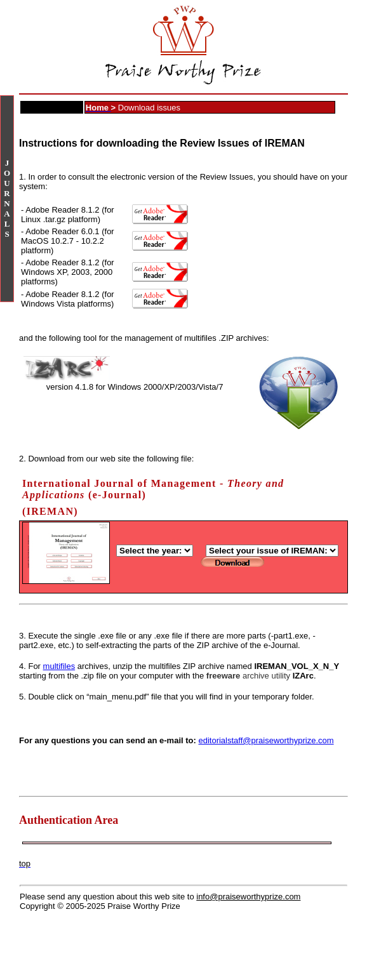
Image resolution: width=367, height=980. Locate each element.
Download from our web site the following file (110, 459)
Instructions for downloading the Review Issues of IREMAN (162, 143)
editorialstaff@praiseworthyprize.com (266, 740)
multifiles (59, 666)
